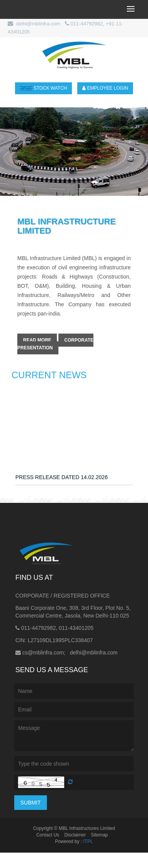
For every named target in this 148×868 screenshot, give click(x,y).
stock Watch (43, 88)
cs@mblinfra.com (43, 653)
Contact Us (47, 835)
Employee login (105, 88)
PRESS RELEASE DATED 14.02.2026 (62, 482)
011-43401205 (76, 628)
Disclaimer (75, 835)
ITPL (88, 841)
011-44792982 (86, 24)
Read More (37, 340)
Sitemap (100, 835)
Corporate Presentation (55, 344)
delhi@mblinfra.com (38, 24)
